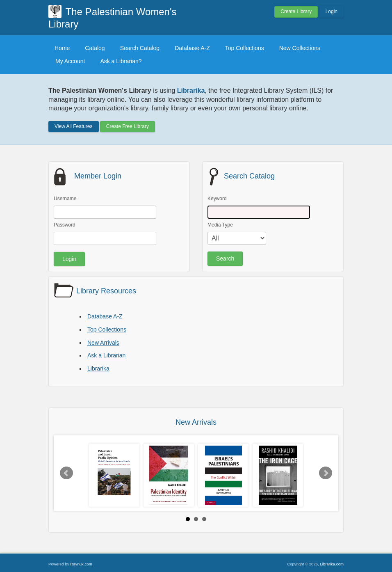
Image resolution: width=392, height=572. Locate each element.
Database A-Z (192, 48)
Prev (66, 473)
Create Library (296, 11)
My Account (70, 61)
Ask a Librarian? (121, 61)
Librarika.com (332, 564)
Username (65, 199)
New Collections (300, 48)
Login (332, 11)
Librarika (98, 368)
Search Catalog (140, 48)
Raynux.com (81, 564)
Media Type (220, 225)
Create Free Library (128, 126)
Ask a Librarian (106, 355)
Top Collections (245, 48)
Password (65, 225)
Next (326, 473)
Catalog (95, 48)
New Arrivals (103, 343)
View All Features (74, 126)
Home (62, 48)
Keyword (217, 199)
